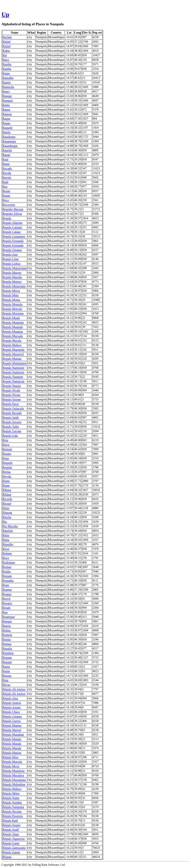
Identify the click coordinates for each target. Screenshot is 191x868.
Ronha (7, 571)
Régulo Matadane (13, 734)
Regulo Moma (11, 300)
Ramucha (8, 87)
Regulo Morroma (13, 313)
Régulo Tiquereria (14, 839)
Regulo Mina (11, 295)
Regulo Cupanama (14, 236)
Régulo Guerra (12, 721)
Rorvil (7, 599)
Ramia (7, 82)
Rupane (7, 658)
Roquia (7, 594)
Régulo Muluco (12, 789)
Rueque (7, 621)
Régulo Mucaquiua (14, 780)
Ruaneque (9, 617)
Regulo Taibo (11, 427)
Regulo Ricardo (12, 413)
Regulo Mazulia (12, 277)
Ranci (6, 91)
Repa (6, 458)
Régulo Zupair (11, 852)
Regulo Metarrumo (14, 286)
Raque (7, 119)
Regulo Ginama (12, 250)
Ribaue (7, 490)
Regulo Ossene (12, 399)
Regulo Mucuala (13, 336)
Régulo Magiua (12, 725)
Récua (6, 685)
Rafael (7, 42)
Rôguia (7, 857)
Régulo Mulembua (14, 784)
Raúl (5, 182)
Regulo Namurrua (14, 381)
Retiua (7, 472)
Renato (7, 454)
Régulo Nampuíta (13, 807)
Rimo (6, 508)
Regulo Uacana (12, 431)
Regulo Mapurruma (15, 268)
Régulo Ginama (12, 716)
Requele (8, 463)
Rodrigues (9, 562)
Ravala (7, 173)
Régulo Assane (12, 707)
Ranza (6, 110)
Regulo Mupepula (14, 350)
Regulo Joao (10, 254)
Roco (6, 558)
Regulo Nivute (12, 395)
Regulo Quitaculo (13, 408)
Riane (6, 481)
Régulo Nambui (12, 802)
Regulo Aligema (12, 223)
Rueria (7, 626)
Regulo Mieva (11, 291)
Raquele (8, 128)
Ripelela (8, 531)
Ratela (7, 132)
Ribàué (7, 494)
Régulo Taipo (11, 834)
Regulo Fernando (13, 241)
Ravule (7, 177)
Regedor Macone (13, 209)
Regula (7, 218)
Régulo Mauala (12, 744)
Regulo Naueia (12, 386)
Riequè (7, 504)
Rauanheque (10, 146)
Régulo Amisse (12, 703)
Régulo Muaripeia (14, 771)
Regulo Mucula (12, 341)
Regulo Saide (11, 417)
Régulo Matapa (12, 739)
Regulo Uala (10, 436)
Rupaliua (8, 653)
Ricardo (7, 499)
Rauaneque (9, 141)
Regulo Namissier (14, 368)
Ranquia (8, 100)
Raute (6, 164)
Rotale (7, 608)
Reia (5, 440)
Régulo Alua (10, 698)
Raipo (6, 73)
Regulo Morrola (12, 309)
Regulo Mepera (12, 282)
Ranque (7, 96)
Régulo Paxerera (13, 816)
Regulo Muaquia (13, 331)
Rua (5, 612)
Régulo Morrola (12, 762)
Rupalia (7, 648)
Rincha (7, 517)
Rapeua (7, 114)
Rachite (7, 37)
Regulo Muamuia (13, 322)
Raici (6, 60)
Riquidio (8, 544)
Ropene (7, 590)
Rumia (7, 639)
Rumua (7, 644)
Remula (7, 449)
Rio (5, 522)
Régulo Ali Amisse (14, 689)
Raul (5, 159)
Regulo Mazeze (12, 273)
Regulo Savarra (12, 422)
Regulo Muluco (12, 345)
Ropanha (8, 581)
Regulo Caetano (12, 227)
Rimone (7, 513)
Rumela (7, 635)
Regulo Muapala (13, 327)
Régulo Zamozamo (14, 848)
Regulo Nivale (11, 390)
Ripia (6, 535)
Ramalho (8, 78)
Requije (7, 467)
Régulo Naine (11, 798)
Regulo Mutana (12, 359)
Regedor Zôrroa (12, 214)
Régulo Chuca (11, 712)
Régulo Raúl (10, 821)
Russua (7, 676)
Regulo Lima (11, 259)
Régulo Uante (11, 843)
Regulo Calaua (12, 232)
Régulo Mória (11, 793)
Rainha (7, 64)
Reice (6, 445)
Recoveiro (9, 205)
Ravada (7, 168)
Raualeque (9, 137)
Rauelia (7, 150)
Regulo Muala (11, 318)
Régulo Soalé (11, 830)
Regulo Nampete (13, 377)
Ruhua (7, 630)
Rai (5, 55)
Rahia (6, 51)
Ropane (7, 576)
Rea (5, 187)
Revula (7, 476)
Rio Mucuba (10, 526)
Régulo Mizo (11, 757)
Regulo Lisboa (12, 264)
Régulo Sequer (12, 825)
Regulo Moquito (13, 304)
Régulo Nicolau (12, 811)
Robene (7, 553)
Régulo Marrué (12, 730)
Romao (7, 567)
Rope (6, 585)
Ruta (5, 680)
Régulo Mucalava (13, 775)
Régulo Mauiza (12, 753)
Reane (6, 191)
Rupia (6, 667)
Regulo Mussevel (13, 354)
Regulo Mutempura (14, 363)
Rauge (7, 155)
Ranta (6, 105)
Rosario (7, 603)
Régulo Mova (11, 766)
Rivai (6, 549)
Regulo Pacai (11, 404)
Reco (6, 200)
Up (5, 14)
